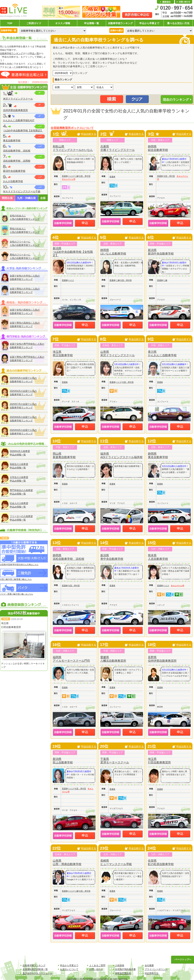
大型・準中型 (85, 176)
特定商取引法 (152, 973)
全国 (43, 198)
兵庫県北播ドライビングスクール (118, 148)
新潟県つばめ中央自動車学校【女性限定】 (73, 252)
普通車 (65, 176)
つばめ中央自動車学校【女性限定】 (23, 131)
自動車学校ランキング (120, 23)
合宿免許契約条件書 (125, 969)
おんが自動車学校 (13, 181)
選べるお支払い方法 (178, 23)
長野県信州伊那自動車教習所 (162, 659)
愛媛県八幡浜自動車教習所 (113, 659)
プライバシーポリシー (156, 969)
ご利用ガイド (34, 23)
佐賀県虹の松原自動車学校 (161, 862)
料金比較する (89, 134)
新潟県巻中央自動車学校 (112, 557)
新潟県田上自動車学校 (63, 761)
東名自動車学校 (12, 140)
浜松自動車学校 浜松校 (17, 151)
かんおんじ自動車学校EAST (19, 120)
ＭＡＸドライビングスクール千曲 (22, 191)
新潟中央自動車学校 (14, 171)
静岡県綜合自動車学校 (158, 148)
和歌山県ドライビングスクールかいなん (73, 148)
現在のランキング (176, 100)
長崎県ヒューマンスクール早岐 (116, 862)
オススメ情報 (63, 23)
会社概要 (166, 2)
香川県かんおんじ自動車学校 (162, 353)
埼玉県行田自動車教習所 (159, 761)
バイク (71, 176)
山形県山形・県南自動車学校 (67, 862)
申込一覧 (34, 53)
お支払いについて (69, 969)
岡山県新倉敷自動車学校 (64, 455)
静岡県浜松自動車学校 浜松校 (69, 557)
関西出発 (7, 198)
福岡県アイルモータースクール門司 (71, 659)
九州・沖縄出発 (26, 198)
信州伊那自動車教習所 (15, 110)
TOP (10, 23)
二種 (76, 176)
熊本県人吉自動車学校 (158, 557)
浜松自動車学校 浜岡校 (17, 161)
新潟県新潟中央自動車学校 (161, 252)
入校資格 (120, 965)
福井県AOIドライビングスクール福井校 (121, 455)
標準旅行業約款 (123, 973)
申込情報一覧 (92, 23)
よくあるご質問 (97, 965)
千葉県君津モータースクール (115, 761)
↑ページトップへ (183, 960)
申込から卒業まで (149, 23)
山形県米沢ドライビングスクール (118, 353)
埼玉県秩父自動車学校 (63, 353)
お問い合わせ (183, 2)
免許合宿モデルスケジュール (37, 973)
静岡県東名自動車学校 (158, 455)
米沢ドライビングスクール (18, 99)
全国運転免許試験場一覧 (35, 969)
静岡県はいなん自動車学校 (113, 252)
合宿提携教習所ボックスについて (72, 128)
